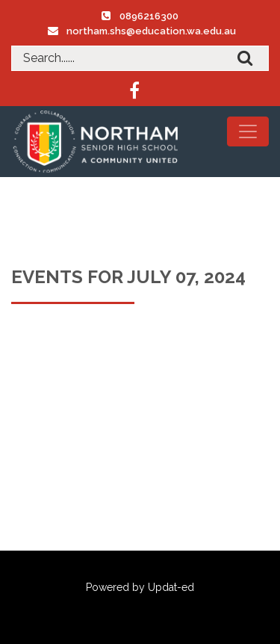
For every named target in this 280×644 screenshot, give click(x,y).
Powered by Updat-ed (140, 587)
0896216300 (149, 16)
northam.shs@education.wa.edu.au (151, 31)
